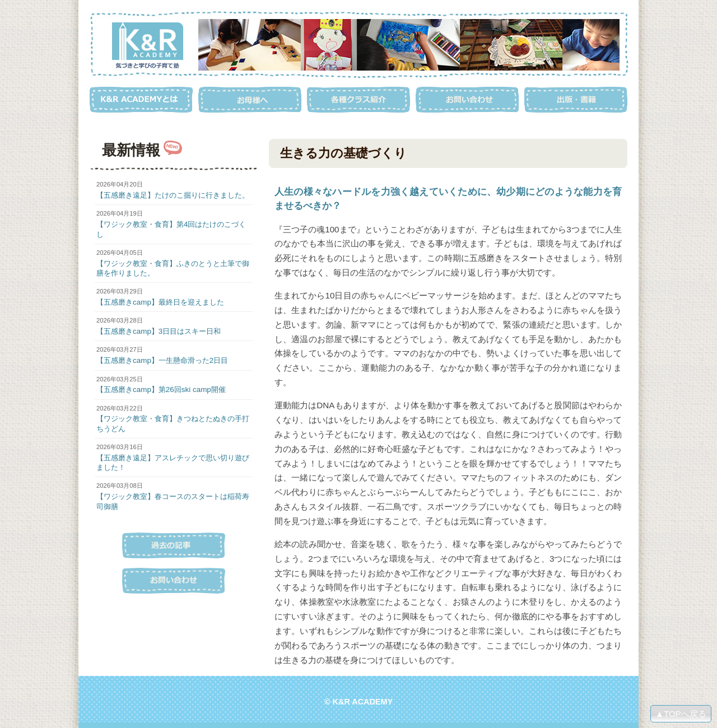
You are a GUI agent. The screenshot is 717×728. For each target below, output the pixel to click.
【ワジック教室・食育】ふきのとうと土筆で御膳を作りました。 (173, 268)
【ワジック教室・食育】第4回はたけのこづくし (171, 229)
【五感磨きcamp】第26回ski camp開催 (161, 389)
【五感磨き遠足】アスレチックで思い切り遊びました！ (173, 463)
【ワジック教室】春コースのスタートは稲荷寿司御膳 (173, 501)
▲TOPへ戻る (681, 714)
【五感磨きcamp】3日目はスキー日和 (159, 331)
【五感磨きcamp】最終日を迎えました (160, 302)
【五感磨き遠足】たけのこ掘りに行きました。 (173, 195)
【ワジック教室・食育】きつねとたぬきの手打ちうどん (173, 423)
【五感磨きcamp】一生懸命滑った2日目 (162, 360)
